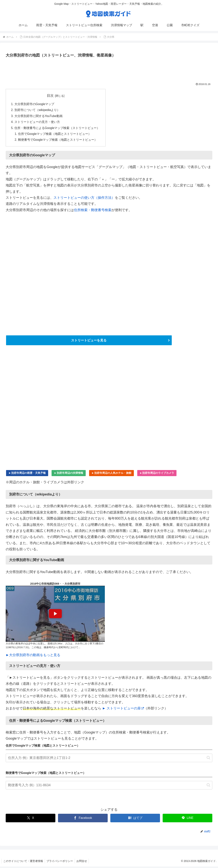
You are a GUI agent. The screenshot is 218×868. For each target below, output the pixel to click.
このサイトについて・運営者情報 (24, 862)
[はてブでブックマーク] (135, 819)
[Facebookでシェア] (83, 819)
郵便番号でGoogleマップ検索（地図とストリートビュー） (58, 141)
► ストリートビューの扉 (123, 710)
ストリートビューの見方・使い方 (37, 123)
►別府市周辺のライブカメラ (157, 474)
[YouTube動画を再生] (55, 615)
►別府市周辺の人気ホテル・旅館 (111, 474)
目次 (50, 96)
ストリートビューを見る (89, 342)
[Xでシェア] (31, 819)
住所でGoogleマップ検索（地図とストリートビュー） (55, 135)
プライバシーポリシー (61, 862)
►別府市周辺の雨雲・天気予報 (27, 474)
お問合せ (83, 862)
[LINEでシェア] (187, 819)
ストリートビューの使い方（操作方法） (84, 199)
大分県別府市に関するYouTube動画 (39, 116)
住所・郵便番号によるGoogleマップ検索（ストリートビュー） (57, 129)
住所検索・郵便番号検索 (93, 211)
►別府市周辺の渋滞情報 (69, 474)
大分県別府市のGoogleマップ (35, 104)
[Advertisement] (109, 69)
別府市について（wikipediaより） (37, 110)
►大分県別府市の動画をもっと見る (33, 656)
